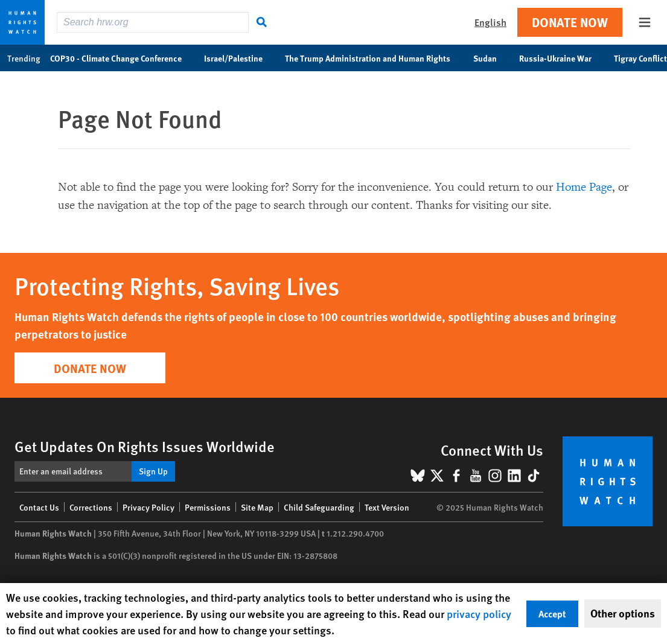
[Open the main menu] (645, 22)
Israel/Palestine (240, 58)
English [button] (490, 22)
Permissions (208, 507)
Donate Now (570, 22)
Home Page (584, 187)
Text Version (387, 507)
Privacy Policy (148, 507)
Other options (623, 613)
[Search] (262, 22)
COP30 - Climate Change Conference (122, 58)
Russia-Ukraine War (562, 58)
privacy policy (479, 614)
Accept (552, 614)
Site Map (257, 507)
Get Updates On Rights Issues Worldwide (145, 446)
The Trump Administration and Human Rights (374, 58)
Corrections (91, 507)
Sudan (491, 58)
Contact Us (39, 507)
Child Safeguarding (319, 507)
